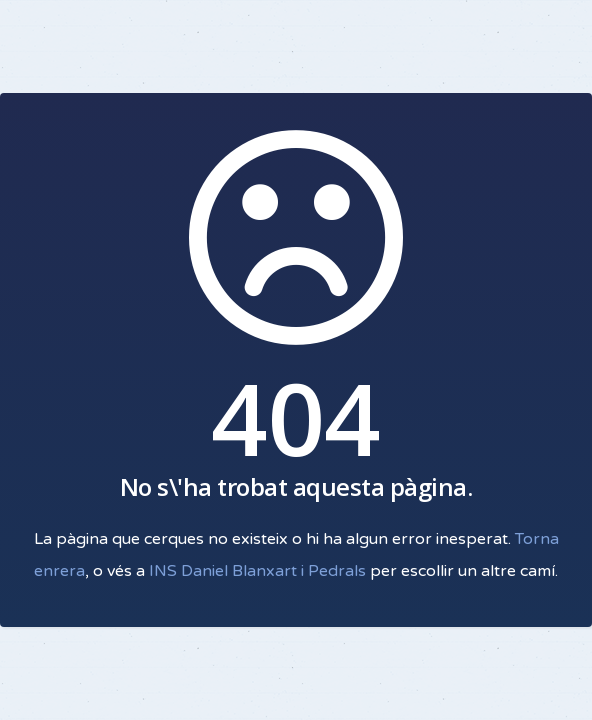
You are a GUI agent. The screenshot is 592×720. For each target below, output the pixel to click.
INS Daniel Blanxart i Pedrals (257, 571)
